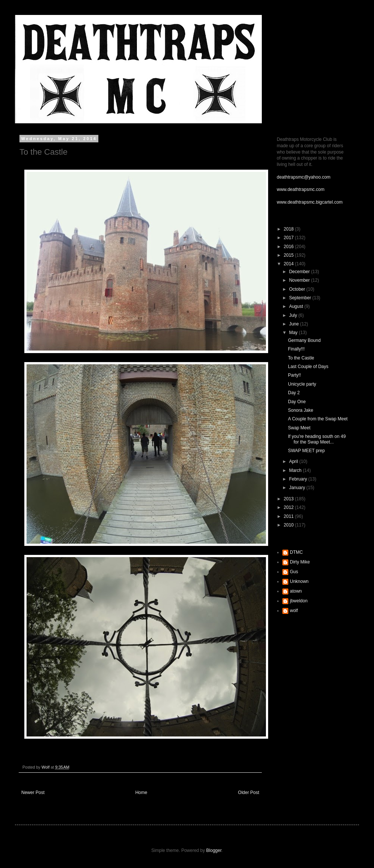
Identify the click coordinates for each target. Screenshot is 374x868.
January (298, 488)
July (294, 315)
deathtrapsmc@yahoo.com (304, 177)
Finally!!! (296, 349)
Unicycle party (302, 384)
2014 (289, 264)
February (299, 479)
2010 (289, 525)
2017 (289, 238)
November (300, 280)
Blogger (214, 850)
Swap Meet (299, 428)
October (298, 289)
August (297, 306)
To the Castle (301, 358)
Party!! (295, 375)
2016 (289, 247)
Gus (294, 572)
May (294, 333)
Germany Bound (304, 340)
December (300, 272)
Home (141, 793)
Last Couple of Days (308, 367)
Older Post (249, 793)
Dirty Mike (300, 562)
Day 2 (294, 393)
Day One (297, 402)
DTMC (296, 552)
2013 (289, 499)
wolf (294, 611)
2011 (289, 516)
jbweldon (299, 601)
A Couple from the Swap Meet (318, 419)
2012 (289, 507)
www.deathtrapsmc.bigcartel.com (310, 202)
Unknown (299, 581)
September (301, 298)
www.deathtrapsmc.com (301, 189)
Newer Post (33, 793)
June (295, 324)
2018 (289, 229)
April (294, 461)
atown (296, 591)
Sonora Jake (301, 410)
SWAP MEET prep (306, 451)
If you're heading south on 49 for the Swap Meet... (317, 439)
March (296, 470)
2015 (289, 255)
